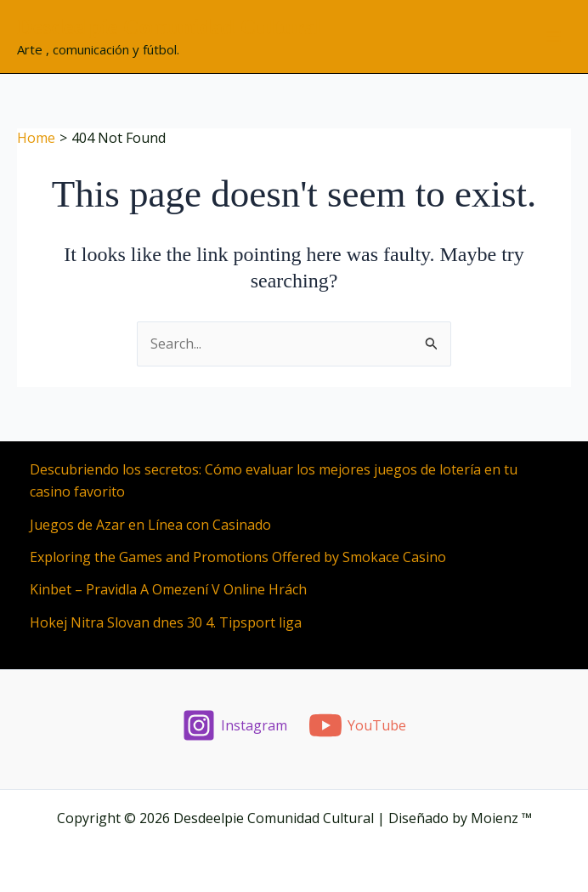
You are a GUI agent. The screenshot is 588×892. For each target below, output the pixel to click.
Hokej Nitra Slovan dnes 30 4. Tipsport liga (166, 622)
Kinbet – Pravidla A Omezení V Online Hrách (168, 589)
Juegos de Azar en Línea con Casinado (150, 525)
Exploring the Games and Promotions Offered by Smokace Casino (238, 557)
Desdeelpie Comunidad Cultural (169, 27)
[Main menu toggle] (553, 37)
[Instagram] (235, 725)
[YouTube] (358, 725)
